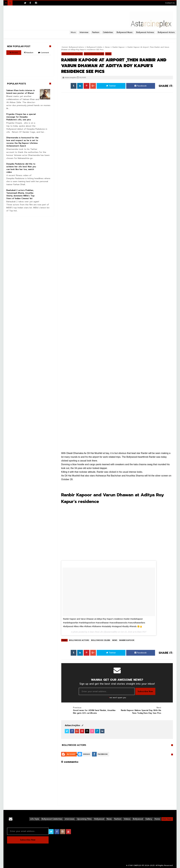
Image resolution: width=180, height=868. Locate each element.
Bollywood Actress (145, 32)
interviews (70, 819)
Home (157, 819)
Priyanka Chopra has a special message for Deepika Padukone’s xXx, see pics (21, 117)
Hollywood (99, 819)
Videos (127, 819)
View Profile (71, 725)
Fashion (118, 819)
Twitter (111, 86)
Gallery (149, 819)
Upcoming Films (84, 819)
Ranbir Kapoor (127, 640)
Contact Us (170, 3)
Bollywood (138, 819)
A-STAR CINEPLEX (134, 865)
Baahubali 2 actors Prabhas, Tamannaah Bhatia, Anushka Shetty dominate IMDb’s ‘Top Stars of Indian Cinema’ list (20, 194)
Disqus (87, 754)
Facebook (141, 86)
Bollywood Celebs (101, 640)
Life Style (35, 819)
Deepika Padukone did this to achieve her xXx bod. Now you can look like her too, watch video (21, 168)
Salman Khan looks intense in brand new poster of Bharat (21, 92)
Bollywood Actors (166, 32)
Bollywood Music (125, 32)
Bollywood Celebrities (52, 819)
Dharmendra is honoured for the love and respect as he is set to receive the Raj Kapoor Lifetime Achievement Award (22, 142)
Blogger (71, 754)
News (115, 640)
